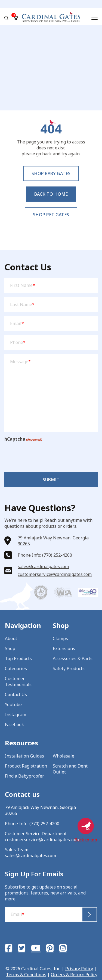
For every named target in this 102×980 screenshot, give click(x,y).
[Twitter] (22, 948)
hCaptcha (23, 439)
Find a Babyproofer (24, 776)
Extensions (64, 648)
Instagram (16, 714)
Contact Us (16, 694)
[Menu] (95, 18)
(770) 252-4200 (44, 824)
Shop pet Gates (51, 215)
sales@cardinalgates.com (43, 566)
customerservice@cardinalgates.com (55, 574)
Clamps (60, 638)
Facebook (14, 725)
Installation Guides (24, 756)
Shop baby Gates (51, 173)
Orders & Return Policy (74, 975)
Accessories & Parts (73, 658)
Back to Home (51, 194)
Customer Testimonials (18, 681)
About (11, 638)
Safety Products (69, 668)
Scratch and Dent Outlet (70, 769)
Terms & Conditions (26, 975)
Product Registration (26, 766)
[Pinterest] (50, 948)
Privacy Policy (79, 969)
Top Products (18, 658)
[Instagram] (63, 948)
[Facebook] (9, 948)
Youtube (13, 704)
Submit (51, 480)
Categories (16, 668)
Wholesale (64, 756)
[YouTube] (36, 948)
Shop (10, 648)
